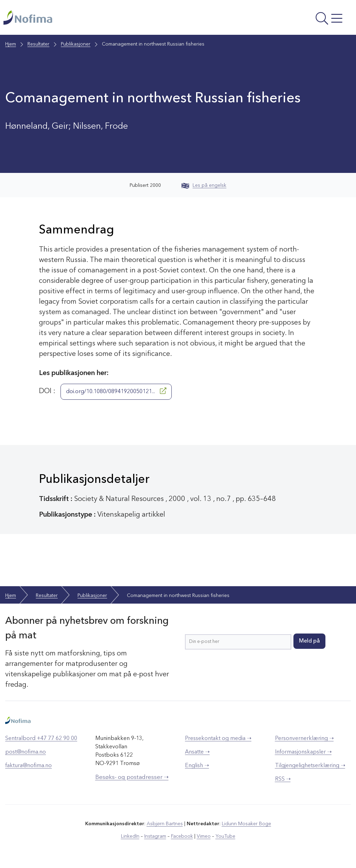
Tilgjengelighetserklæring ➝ (310, 766)
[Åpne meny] (287, 19)
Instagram (155, 836)
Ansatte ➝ (197, 752)
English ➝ (197, 766)
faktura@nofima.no (29, 766)
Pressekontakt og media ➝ (218, 739)
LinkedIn (130, 836)
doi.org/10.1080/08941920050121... (116, 391)
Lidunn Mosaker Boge (246, 824)
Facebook (182, 836)
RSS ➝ (283, 779)
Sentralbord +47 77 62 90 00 (41, 739)
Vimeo (204, 836)
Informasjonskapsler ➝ (303, 752)
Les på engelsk (204, 185)
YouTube (225, 836)
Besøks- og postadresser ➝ (132, 777)
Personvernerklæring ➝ (304, 739)
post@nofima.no (26, 752)
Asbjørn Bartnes (165, 824)
